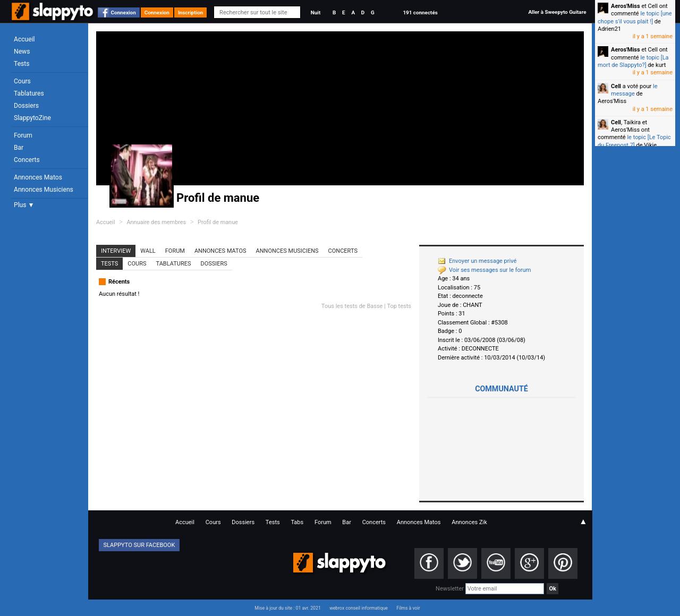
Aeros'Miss (626, 6)
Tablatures (29, 93)
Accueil (24, 39)
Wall (148, 251)
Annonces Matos (38, 177)
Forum (23, 135)
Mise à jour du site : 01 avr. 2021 (287, 608)
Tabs (297, 522)
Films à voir (408, 608)
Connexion (124, 12)
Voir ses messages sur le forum (484, 270)
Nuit (316, 12)
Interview (116, 251)
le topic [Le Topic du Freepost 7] (634, 141)
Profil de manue (218, 222)
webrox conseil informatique (359, 608)
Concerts (27, 160)
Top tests (399, 306)
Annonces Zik (469, 522)
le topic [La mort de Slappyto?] (633, 61)
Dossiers (26, 106)
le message (634, 90)
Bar (19, 148)
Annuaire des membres (156, 222)
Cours (22, 81)
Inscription (191, 12)
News (22, 52)
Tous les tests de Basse (352, 306)
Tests (22, 64)
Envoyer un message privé (477, 261)
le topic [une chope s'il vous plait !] (635, 17)
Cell (616, 86)
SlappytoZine (32, 118)
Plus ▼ (24, 205)
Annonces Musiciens (44, 190)
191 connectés (420, 12)
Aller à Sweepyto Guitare (557, 12)
